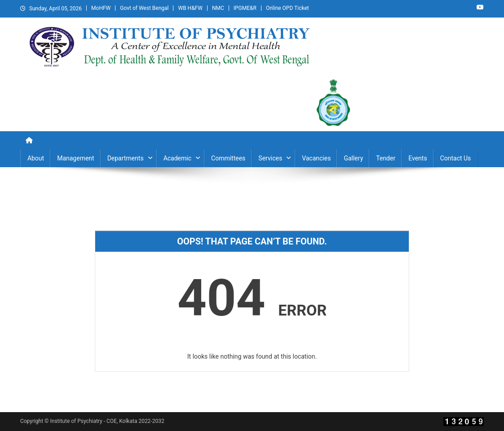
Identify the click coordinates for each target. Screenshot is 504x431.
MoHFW (101, 8)
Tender (386, 158)
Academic (177, 158)
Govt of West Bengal (144, 8)
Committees (228, 158)
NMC (218, 8)
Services (270, 158)
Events (418, 158)
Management (75, 158)
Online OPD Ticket (287, 8)
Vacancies (316, 158)
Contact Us (456, 158)
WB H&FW (190, 8)
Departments (126, 158)
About (36, 158)
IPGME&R (245, 8)
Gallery (353, 158)
